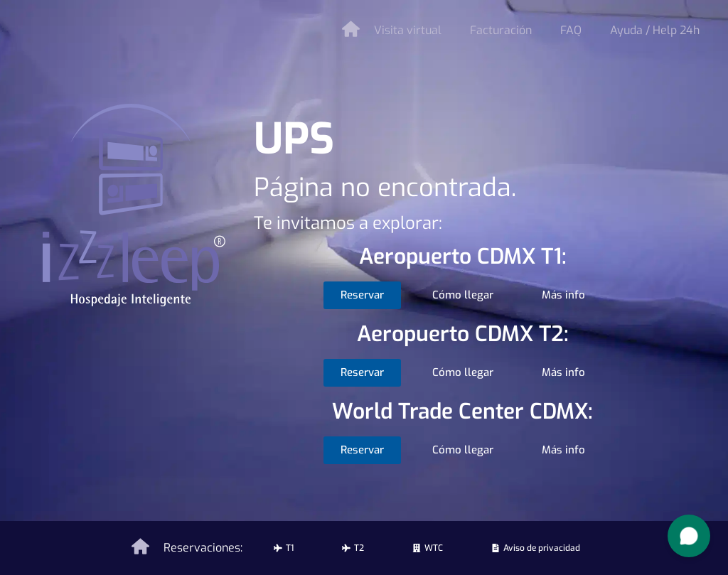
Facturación (501, 30)
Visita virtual (408, 30)
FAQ (571, 30)
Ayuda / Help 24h (655, 30)
